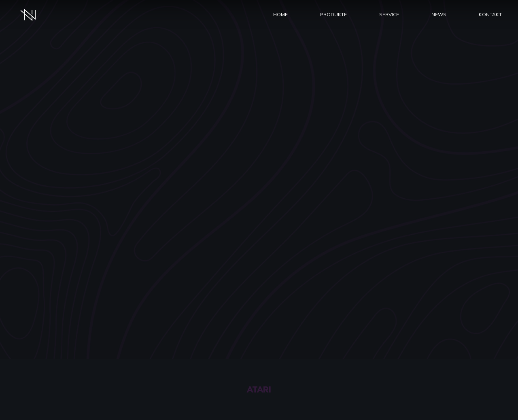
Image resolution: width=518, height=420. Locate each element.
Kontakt (490, 14)
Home (280, 14)
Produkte (333, 14)
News (439, 14)
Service (389, 14)
